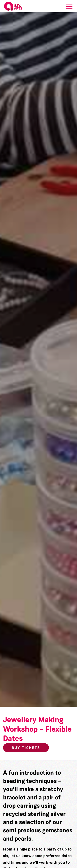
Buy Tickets (26, 748)
